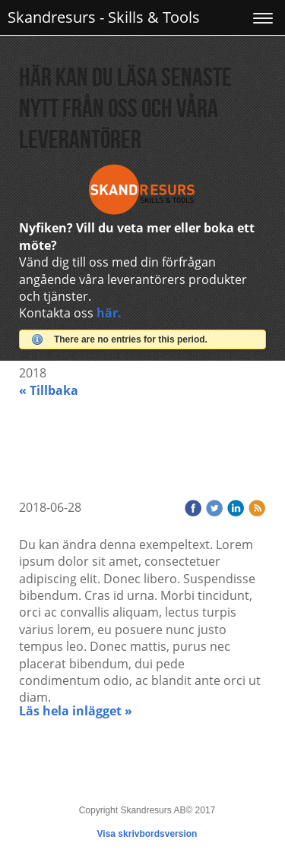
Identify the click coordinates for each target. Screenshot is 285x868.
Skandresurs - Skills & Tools (104, 17)
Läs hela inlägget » (76, 711)
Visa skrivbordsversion (147, 834)
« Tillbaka (49, 390)
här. (109, 313)
